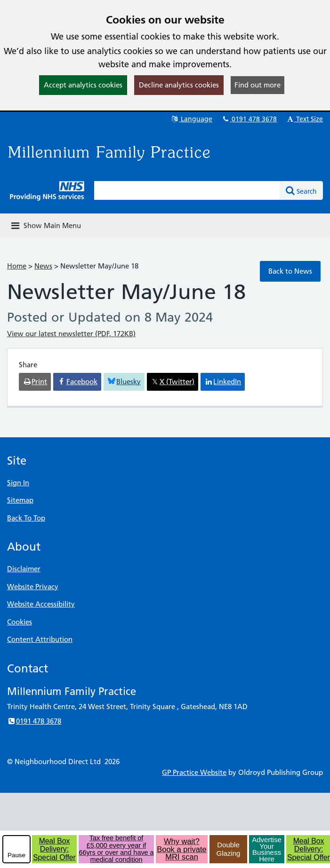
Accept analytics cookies (83, 85)
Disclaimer (24, 569)
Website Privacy (33, 587)
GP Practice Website (194, 772)
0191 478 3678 (249, 119)
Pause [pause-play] (16, 855)
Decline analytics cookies (179, 85)
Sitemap (20, 500)
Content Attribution (40, 639)
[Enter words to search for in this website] (187, 190)
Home (17, 266)
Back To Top (26, 518)
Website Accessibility (41, 604)
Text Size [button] (304, 119)
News (43, 266)
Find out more (258, 85)
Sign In (18, 483)
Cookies (20, 622)
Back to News (290, 271)
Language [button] (191, 119)
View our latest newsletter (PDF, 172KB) (71, 334)
